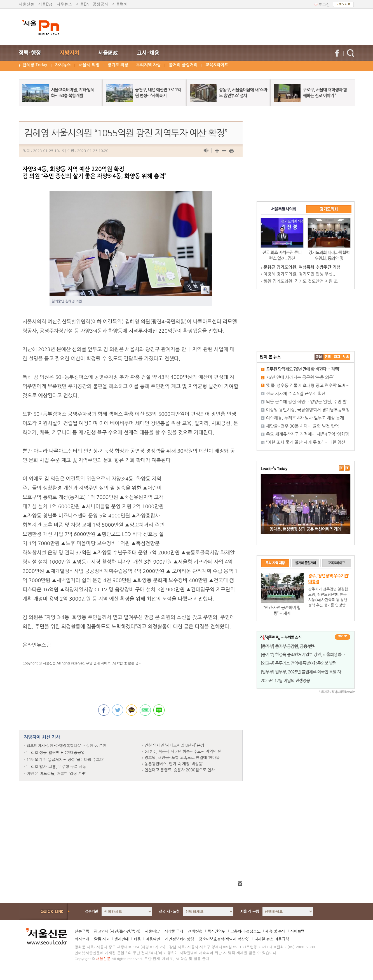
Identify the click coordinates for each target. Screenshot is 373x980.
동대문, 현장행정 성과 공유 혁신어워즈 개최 (305, 529)
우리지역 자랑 (148, 65)
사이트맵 (297, 931)
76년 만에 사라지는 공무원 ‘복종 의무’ (300, 377)
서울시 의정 (89, 65)
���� (319, 357)
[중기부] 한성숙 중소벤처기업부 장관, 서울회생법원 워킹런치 (311, 655)
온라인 (125, 931)
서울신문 (27, 4)
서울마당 (152, 931)
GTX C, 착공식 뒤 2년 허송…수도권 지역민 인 (183, 752)
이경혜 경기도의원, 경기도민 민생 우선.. (299, 274)
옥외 (135, 931)
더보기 (342, 637)
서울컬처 (120, 4)
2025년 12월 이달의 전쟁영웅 (285, 681)
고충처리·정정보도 (245, 931)
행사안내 (121, 939)
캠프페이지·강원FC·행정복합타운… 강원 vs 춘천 (67, 746)
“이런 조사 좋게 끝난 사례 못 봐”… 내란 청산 (306, 442)
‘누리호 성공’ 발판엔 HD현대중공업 (56, 753)
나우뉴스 (64, 4)
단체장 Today (35, 65)
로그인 (324, 4)
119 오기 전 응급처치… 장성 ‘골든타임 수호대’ (65, 760)
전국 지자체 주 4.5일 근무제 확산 (296, 394)
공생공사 (100, 4)
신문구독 (82, 931)
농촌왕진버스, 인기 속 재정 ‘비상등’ (174, 764)
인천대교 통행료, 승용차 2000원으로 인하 (180, 770)
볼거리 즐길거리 (183, 65)
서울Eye (45, 4)
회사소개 (82, 939)
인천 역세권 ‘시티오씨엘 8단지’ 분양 (175, 745)
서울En (82, 4)
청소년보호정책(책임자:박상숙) (224, 939)
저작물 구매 (174, 931)
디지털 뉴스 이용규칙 (271, 939)
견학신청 (195, 931)
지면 (114, 931)
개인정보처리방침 (179, 939)
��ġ (328, 357)
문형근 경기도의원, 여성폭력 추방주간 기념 (302, 267)
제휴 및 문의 (275, 931)
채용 (137, 939)
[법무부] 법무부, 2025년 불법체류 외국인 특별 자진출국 (306, 672)
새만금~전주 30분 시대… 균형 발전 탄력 (303, 426)
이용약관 (153, 939)
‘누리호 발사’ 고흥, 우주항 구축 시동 (56, 767)
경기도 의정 (118, 65)
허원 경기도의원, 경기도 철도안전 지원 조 (301, 281)
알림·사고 (102, 939)
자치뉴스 (63, 65)
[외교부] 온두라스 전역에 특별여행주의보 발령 (299, 663)
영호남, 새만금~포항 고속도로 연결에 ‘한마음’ (183, 758)
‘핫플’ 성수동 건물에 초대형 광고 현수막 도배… (308, 385)
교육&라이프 (217, 65)
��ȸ (346, 357)
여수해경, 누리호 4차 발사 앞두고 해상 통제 (305, 418)
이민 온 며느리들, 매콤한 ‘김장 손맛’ (56, 774)
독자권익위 (216, 931)
